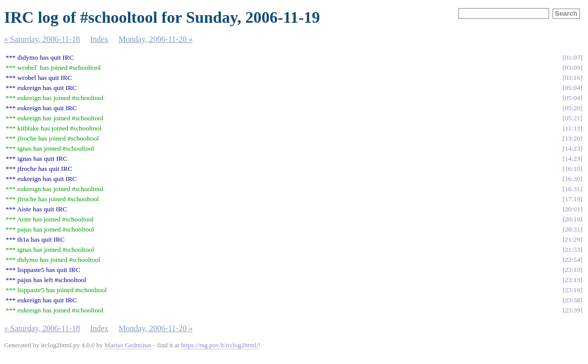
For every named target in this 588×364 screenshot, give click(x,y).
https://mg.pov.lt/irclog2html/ (220, 345)
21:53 (572, 249)
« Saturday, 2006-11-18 (42, 39)
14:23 (572, 148)
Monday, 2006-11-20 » (155, 39)
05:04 (572, 88)
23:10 (572, 270)
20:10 (572, 219)
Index (99, 39)
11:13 (573, 128)
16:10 (572, 169)
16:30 (572, 179)
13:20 (572, 138)
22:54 (572, 260)
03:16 (572, 78)
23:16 (572, 290)
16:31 (572, 189)
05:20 (572, 108)
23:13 (572, 280)
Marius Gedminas (128, 345)
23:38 (572, 300)
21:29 (572, 239)
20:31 (572, 229)
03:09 (572, 67)
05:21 (572, 118)
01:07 (572, 57)
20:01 (572, 209)
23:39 (572, 310)
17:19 (572, 199)
